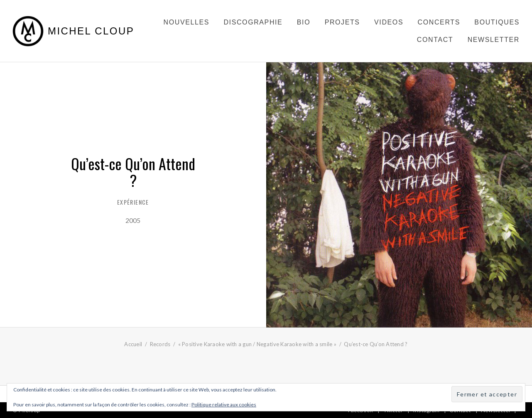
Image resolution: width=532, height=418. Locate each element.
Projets (342, 22)
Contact (435, 40)
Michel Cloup (91, 31)
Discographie (253, 22)
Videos (389, 22)
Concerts (439, 22)
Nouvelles (186, 22)
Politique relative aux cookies (224, 405)
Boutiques (497, 22)
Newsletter (494, 40)
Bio (304, 22)
